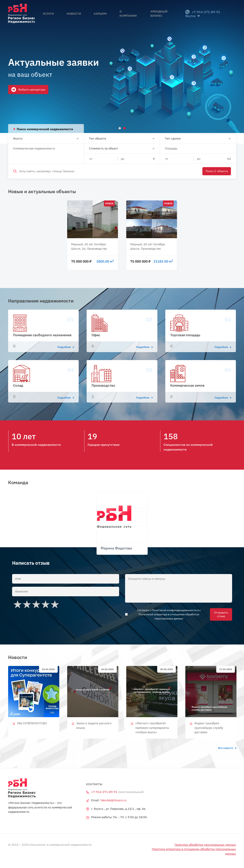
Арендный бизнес (153, 18)
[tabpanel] (122, 66)
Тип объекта (98, 138)
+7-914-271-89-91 (201, 18)
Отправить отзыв (220, 614)
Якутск (18, 138)
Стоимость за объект (103, 148)
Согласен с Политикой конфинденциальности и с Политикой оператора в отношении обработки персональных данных (170, 614)
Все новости (227, 748)
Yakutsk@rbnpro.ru (113, 800)
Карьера (98, 18)
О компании (121, 18)
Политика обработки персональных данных (205, 845)
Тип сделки (173, 138)
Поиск (216, 171)
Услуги (58, 18)
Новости (77, 18)
